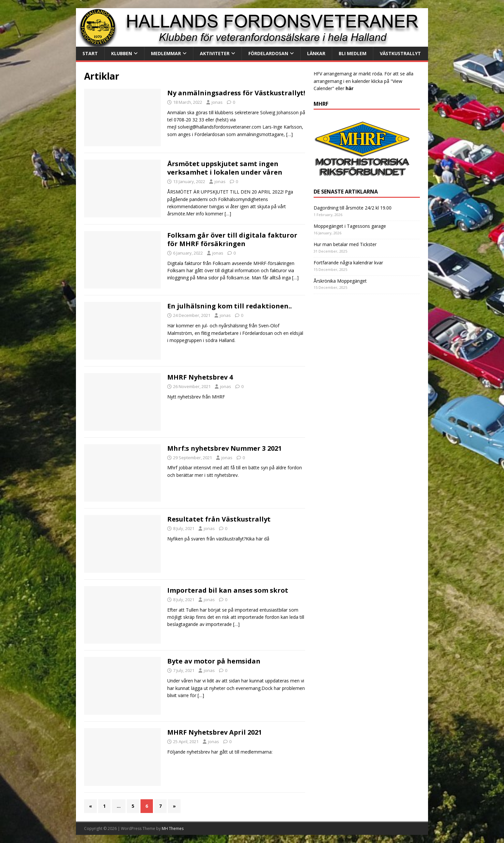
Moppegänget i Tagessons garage (350, 226)
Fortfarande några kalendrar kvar (348, 263)
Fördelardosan (268, 53)
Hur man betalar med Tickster (345, 244)
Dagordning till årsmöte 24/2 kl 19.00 (353, 208)
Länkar (316, 53)
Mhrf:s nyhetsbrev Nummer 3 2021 (224, 448)
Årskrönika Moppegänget (340, 281)
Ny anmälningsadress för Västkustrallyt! (236, 93)
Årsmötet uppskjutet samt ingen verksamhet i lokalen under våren (225, 168)
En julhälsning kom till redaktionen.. (230, 306)
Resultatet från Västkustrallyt (219, 519)
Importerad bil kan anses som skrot (228, 590)
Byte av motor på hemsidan (214, 661)
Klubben (122, 53)
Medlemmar (166, 53)
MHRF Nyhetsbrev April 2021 (215, 732)
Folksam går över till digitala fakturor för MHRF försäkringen (232, 239)
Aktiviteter (215, 53)
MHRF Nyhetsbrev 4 (200, 377)
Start (90, 53)
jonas (217, 102)
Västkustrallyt (400, 53)
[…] (289, 134)
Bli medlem (353, 53)
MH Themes (173, 828)
